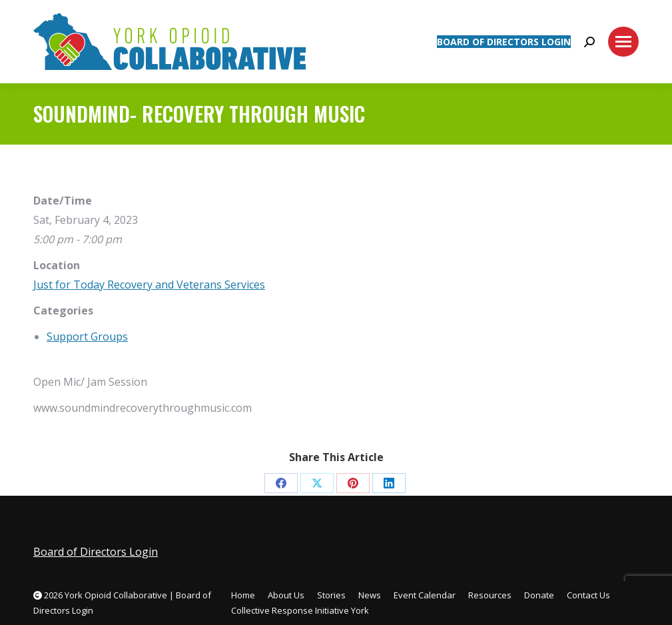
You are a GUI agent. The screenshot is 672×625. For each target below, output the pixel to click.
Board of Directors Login (96, 552)
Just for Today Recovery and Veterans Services (149, 285)
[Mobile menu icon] (623, 42)
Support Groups (87, 336)
